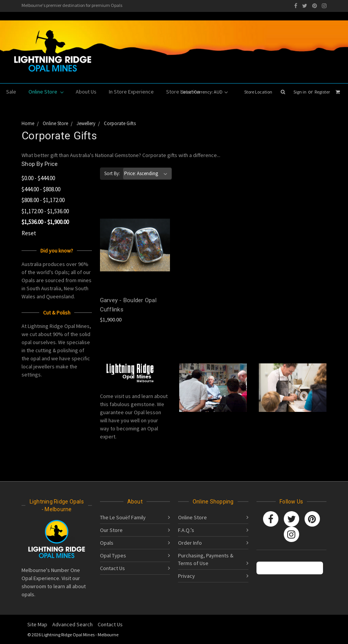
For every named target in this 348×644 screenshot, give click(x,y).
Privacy (186, 576)
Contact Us (112, 568)
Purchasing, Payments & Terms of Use (206, 559)
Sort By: (112, 173)
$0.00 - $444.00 (38, 178)
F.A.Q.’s (186, 530)
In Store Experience (131, 92)
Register (322, 92)
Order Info (190, 543)
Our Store (111, 530)
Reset (29, 233)
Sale (11, 92)
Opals (107, 543)
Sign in (300, 92)
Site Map (37, 624)
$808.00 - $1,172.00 (43, 200)
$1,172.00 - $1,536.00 (45, 211)
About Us (86, 92)
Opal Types (113, 555)
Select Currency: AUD (204, 92)
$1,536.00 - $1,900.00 (45, 222)
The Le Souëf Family (123, 517)
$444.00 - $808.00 (41, 189)
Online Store (46, 92)
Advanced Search (72, 624)
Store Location (258, 92)
